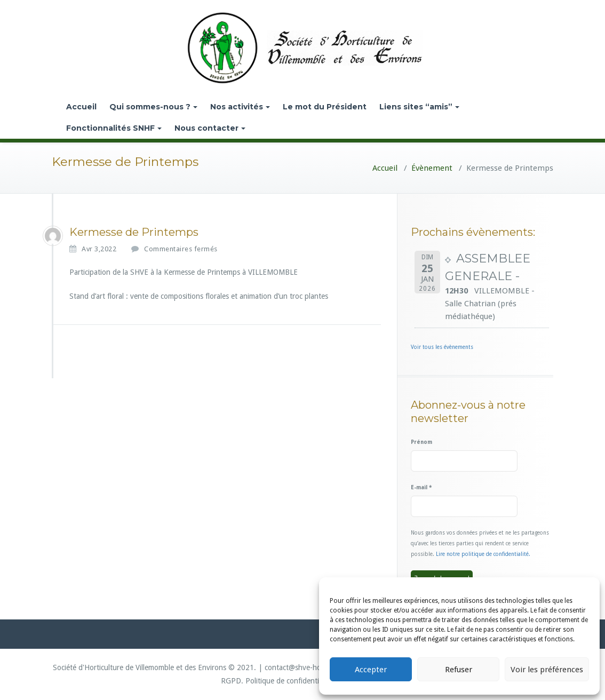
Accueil (81, 107)
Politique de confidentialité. (290, 681)
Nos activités (240, 107)
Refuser (459, 670)
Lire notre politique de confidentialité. (483, 554)
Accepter (371, 670)
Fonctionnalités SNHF (114, 128)
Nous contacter (210, 128)
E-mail (421, 487)
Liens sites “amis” (419, 107)
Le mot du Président (325, 107)
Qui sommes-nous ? (153, 107)
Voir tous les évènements (442, 347)
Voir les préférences (547, 670)
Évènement (432, 168)
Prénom (421, 442)
